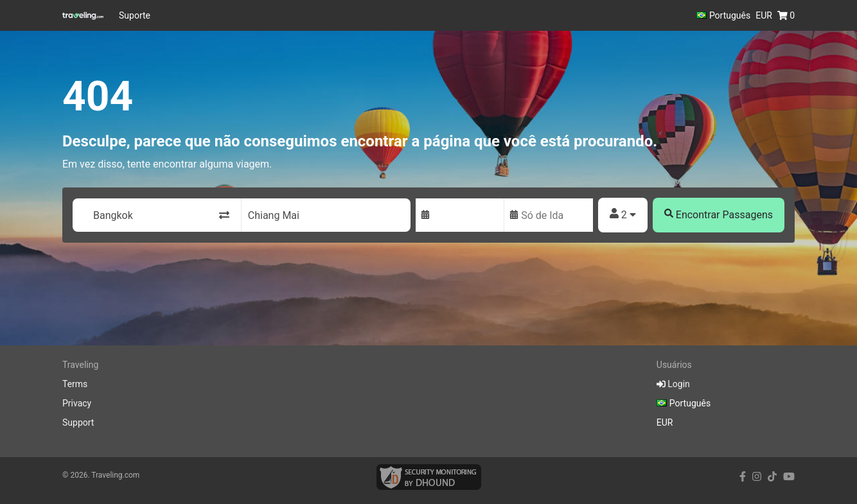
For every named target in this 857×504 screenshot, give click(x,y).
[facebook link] (743, 477)
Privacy (77, 403)
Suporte (135, 15)
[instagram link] (757, 477)
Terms (75, 384)
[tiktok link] (772, 477)
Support (78, 422)
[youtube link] (789, 477)
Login (673, 384)
